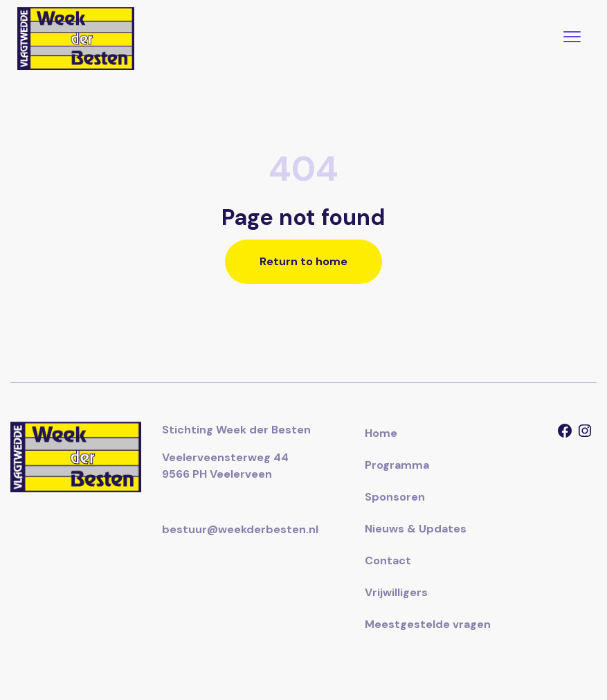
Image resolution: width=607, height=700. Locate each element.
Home (381, 433)
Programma (397, 465)
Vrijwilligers (396, 592)
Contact (388, 560)
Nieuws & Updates (416, 529)
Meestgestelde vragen (428, 624)
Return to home (303, 261)
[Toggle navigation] (572, 38)
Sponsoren (395, 497)
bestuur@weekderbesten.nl (240, 529)
